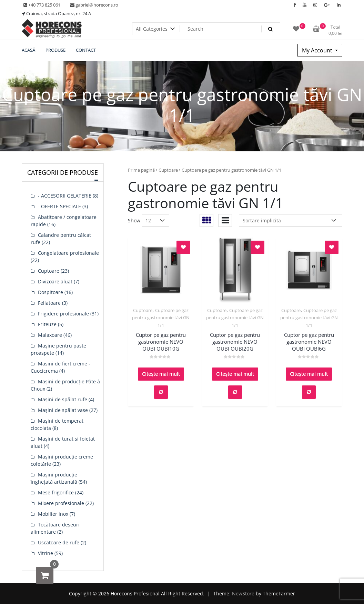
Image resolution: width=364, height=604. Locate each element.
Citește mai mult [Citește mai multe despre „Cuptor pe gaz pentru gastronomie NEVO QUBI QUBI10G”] (161, 374)
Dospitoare (50, 292)
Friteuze (47, 324)
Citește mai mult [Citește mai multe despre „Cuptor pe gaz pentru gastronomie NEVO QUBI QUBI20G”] (235, 374)
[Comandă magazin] (291, 220)
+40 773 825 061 (42, 5)
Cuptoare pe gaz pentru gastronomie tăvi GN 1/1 (161, 318)
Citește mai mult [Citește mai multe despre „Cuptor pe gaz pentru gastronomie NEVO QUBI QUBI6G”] (309, 374)
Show (134, 220)
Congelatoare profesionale (68, 253)
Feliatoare (49, 303)
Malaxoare (50, 335)
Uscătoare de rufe (59, 542)
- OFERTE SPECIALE (59, 206)
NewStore (243, 593)
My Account (318, 50)
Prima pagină (141, 170)
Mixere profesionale (61, 503)
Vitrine (45, 553)
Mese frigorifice (56, 492)
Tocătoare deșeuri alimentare (55, 528)
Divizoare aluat (55, 281)
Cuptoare (168, 170)
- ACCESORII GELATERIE (65, 196)
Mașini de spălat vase (63, 410)
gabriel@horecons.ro (94, 5)
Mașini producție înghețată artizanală (54, 478)
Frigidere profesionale (63, 314)
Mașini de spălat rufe (63, 399)
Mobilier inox (53, 514)
